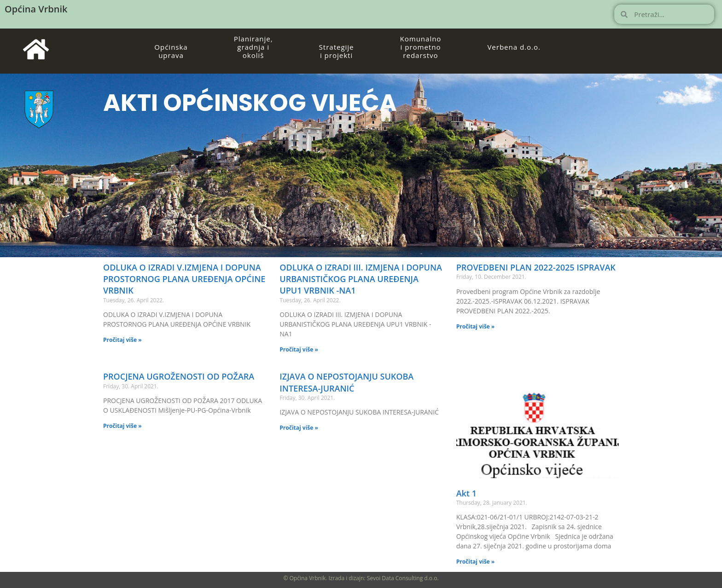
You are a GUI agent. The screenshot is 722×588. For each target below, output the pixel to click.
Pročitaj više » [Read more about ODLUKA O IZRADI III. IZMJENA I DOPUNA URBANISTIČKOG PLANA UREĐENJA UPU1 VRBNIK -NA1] (299, 349)
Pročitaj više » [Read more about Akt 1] (476, 562)
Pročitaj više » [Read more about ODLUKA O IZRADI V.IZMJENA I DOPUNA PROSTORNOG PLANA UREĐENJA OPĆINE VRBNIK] (122, 340)
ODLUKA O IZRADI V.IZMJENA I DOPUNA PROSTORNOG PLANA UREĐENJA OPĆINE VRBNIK (184, 279)
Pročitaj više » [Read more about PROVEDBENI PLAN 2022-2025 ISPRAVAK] (476, 326)
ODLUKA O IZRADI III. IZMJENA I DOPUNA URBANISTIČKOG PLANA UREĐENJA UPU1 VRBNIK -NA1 (361, 279)
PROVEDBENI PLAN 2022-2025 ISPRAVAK (536, 267)
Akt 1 (466, 493)
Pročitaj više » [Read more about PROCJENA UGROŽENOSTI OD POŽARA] (122, 426)
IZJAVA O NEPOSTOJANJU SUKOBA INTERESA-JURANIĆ (346, 382)
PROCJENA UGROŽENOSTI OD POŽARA (179, 376)
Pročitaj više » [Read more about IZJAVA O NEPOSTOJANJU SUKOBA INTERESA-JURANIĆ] (299, 428)
